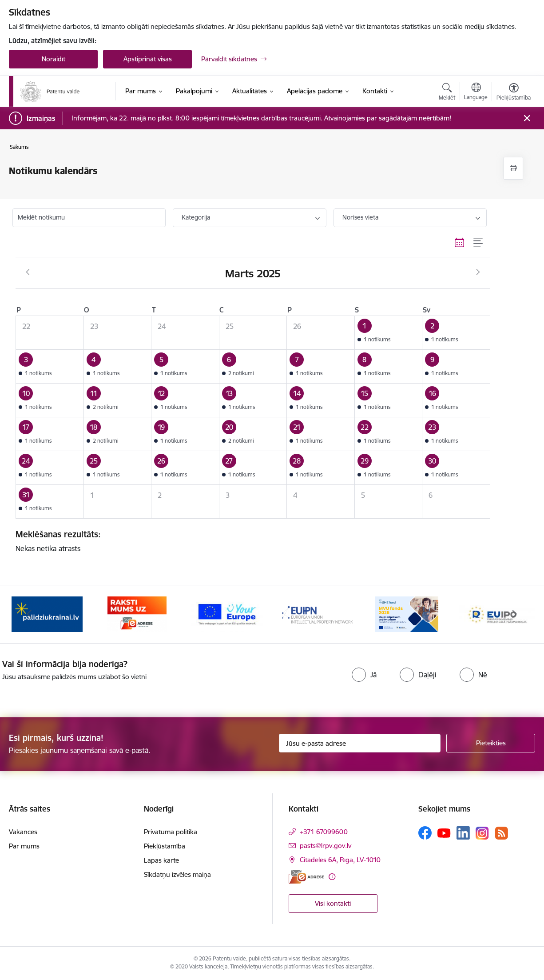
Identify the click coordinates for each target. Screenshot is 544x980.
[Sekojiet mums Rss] (501, 833)
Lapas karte (161, 860)
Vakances (23, 832)
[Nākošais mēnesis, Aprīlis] (478, 272)
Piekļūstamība (165, 846)
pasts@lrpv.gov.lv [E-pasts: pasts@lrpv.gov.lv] (326, 846)
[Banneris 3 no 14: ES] (227, 614)
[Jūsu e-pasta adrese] (360, 743)
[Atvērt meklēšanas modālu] (447, 93)
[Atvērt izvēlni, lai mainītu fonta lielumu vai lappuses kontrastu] (514, 93)
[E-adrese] (306, 877)
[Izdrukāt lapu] (513, 168)
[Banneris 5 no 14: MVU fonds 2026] (407, 614)
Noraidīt (54, 59)
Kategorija (196, 217)
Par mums (24, 846)
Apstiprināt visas (148, 59)
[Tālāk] (515, 614)
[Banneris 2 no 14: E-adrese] (137, 614)
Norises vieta (360, 217)
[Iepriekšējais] (29, 614)
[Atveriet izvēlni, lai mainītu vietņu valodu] (476, 92)
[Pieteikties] (491, 743)
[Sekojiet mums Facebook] (425, 833)
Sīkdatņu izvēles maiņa (177, 874)
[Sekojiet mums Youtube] (444, 832)
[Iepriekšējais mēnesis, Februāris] (28, 272)
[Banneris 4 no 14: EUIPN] (317, 614)
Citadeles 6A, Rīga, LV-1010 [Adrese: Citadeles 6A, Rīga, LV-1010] (340, 860)
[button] (388, 332)
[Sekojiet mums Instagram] (482, 833)
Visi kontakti (333, 903)
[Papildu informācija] (332, 877)
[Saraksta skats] (478, 243)
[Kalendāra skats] (460, 243)
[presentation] (254, 676)
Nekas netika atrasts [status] (250, 541)
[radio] (364, 675)
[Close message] (527, 118)
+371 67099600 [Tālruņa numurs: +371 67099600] (324, 832)
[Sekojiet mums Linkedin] (463, 833)
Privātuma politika (171, 832)
